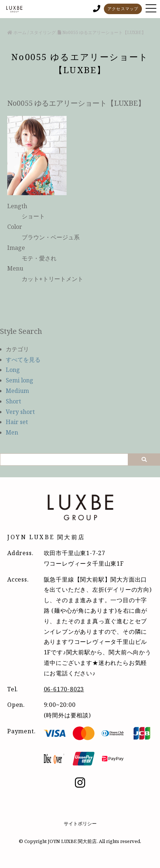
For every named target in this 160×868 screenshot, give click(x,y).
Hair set (17, 422)
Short (13, 401)
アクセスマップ (123, 9)
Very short (20, 412)
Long (13, 370)
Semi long (20, 380)
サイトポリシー (80, 823)
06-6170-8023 (64, 689)
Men (12, 432)
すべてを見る (23, 360)
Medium (17, 391)
